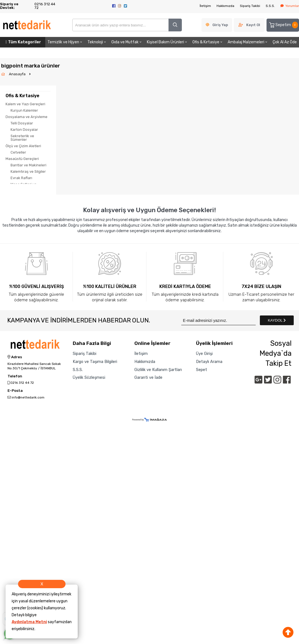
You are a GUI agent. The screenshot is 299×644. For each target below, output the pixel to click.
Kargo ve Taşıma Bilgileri (95, 362)
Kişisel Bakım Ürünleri (167, 42)
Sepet (202, 370)
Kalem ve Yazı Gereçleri (25, 104)
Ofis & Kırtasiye (208, 42)
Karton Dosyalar (24, 130)
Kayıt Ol (253, 25)
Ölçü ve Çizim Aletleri (23, 146)
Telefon (15, 376)
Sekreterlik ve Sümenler (22, 138)
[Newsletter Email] (218, 320)
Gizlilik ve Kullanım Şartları (158, 370)
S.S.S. (270, 6)
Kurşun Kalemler (24, 110)
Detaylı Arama (209, 362)
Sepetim (283, 25)
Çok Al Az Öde (285, 42)
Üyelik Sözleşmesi (89, 377)
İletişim (205, 6)
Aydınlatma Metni (29, 622)
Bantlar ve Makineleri (28, 165)
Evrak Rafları (21, 178)
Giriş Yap (220, 25)
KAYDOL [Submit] (277, 320)
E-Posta (15, 391)
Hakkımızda (225, 6)
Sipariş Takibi (250, 6)
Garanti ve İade (148, 377)
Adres (15, 357)
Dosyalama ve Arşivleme (27, 117)
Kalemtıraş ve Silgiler (28, 171)
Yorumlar (290, 6)
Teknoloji (97, 42)
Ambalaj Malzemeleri (248, 42)
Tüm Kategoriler (23, 42)
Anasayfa (18, 74)
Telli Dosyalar (22, 123)
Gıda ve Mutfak (127, 42)
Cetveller (18, 152)
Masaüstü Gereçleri (22, 159)
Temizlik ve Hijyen (65, 42)
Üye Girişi (204, 354)
